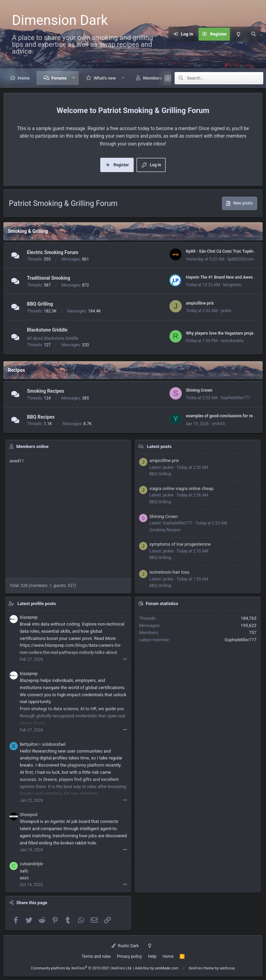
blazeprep (29, 617)
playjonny (77, 765)
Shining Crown (199, 390)
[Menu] (164, 34)
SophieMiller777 (235, 398)
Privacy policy (129, 956)
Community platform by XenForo (82, 968)
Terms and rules (96, 956)
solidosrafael (54, 744)
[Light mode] (238, 34)
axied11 (17, 461)
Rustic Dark (125, 946)
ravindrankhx (232, 341)
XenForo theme (201, 968)
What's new (105, 78)
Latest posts (159, 446)
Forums (59, 78)
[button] (74, 78)
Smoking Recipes (46, 391)
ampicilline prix (200, 303)
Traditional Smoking (49, 278)
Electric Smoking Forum (53, 252)
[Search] (253, 34)
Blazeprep (29, 680)
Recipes (16, 370)
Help (152, 956)
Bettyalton (29, 744)
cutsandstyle (31, 864)
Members (153, 78)
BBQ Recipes (41, 417)
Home (24, 78)
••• (125, 659)
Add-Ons (142, 968)
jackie (226, 311)
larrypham (232, 285)
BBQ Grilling (40, 304)
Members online (32, 446)
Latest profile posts (37, 604)
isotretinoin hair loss (169, 572)
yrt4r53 (219, 424)
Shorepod (28, 815)
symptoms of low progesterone (180, 544)
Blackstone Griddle (47, 330)
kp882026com (241, 259)
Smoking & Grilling (28, 231)
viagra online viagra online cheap (181, 488)
